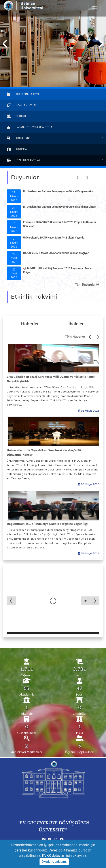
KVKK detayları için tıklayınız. (65, 856)
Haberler (30, 324)
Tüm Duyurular (87, 285)
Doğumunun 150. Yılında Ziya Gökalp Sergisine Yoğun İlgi (47, 524)
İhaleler (76, 324)
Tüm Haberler (75, 337)
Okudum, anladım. (54, 862)
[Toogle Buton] (95, 8)
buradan (85, 850)
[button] (5, 44)
